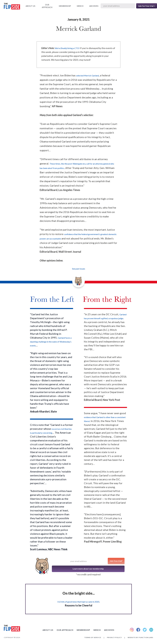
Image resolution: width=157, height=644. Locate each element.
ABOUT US (30, 6)
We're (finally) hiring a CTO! (67, 48)
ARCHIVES (94, 6)
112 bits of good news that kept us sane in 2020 (78, 602)
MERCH (80, 6)
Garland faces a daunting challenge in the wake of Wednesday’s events (51, 342)
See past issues (79, 269)
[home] (12, 7)
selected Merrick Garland (87, 76)
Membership (65, 6)
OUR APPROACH (47, 6)
